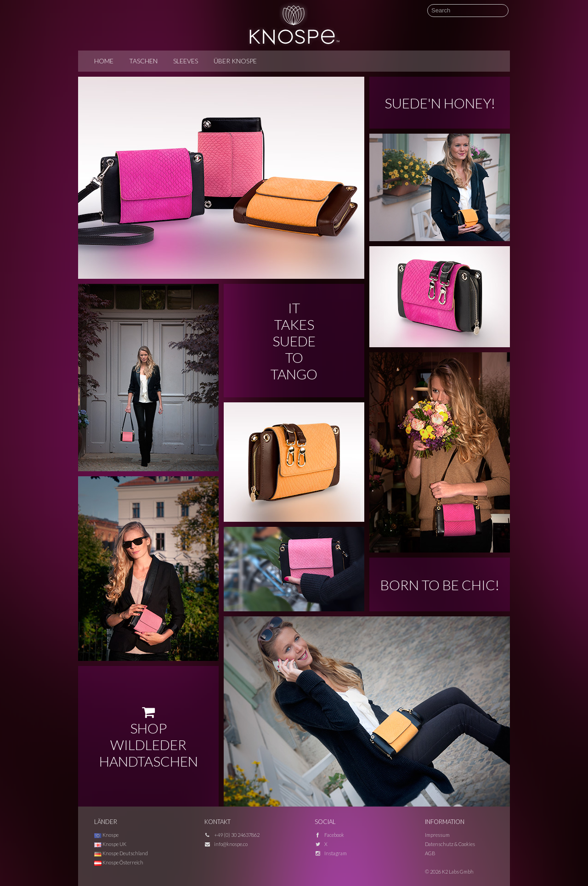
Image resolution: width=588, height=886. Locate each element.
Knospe (106, 835)
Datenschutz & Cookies (450, 844)
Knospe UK (110, 844)
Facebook (334, 835)
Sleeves (186, 61)
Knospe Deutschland (121, 853)
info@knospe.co (231, 844)
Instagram (336, 853)
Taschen (143, 61)
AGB (430, 853)
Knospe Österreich (119, 862)
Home (104, 61)
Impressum (437, 835)
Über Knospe (235, 61)
